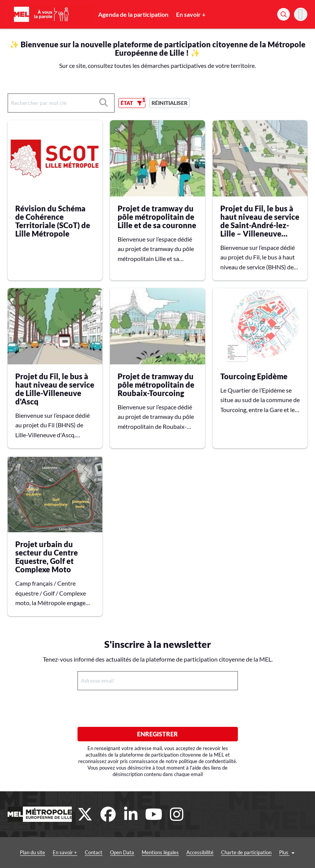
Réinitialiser (170, 103)
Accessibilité (200, 852)
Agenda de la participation (133, 14)
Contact (94, 852)
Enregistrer (157, 734)
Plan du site (32, 852)
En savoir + (191, 14)
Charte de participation (246, 852)
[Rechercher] (283, 14)
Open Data (122, 852)
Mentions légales (160, 852)
